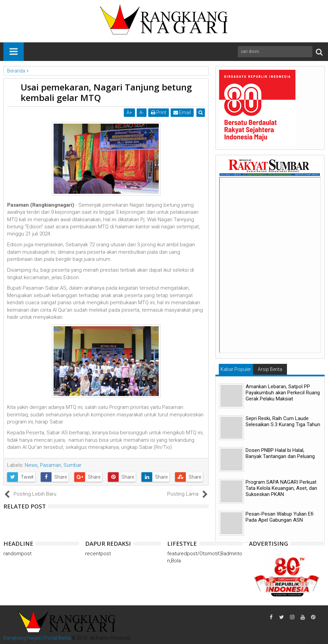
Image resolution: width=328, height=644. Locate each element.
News (31, 465)
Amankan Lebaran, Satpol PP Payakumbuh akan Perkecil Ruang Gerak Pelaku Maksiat (283, 393)
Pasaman (51, 465)
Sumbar (72, 465)
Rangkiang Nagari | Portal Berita (37, 638)
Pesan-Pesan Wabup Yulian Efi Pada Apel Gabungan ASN (279, 517)
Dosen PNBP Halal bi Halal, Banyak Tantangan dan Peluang (280, 453)
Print (159, 112)
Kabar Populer (236, 369)
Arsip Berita (270, 369)
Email (182, 112)
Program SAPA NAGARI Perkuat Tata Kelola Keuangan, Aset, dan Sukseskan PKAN (281, 488)
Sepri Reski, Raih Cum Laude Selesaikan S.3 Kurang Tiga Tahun (283, 421)
